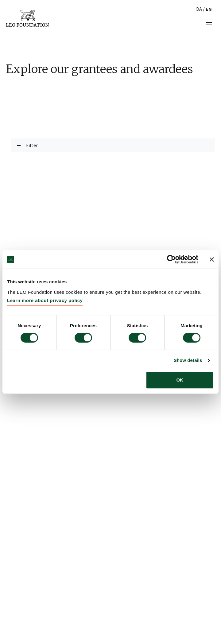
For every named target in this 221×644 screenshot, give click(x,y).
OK (180, 380)
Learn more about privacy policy (45, 300)
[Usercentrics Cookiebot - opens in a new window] (171, 259)
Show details (188, 360)
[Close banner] (212, 259)
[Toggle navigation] (27, 145)
